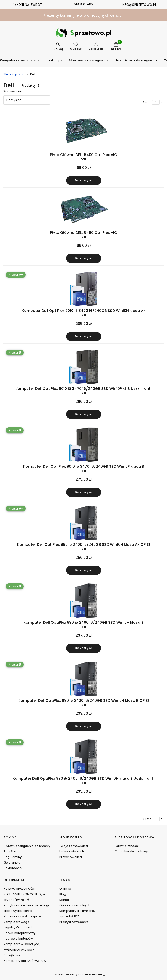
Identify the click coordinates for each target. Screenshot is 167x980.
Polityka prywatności (19, 889)
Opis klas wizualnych (75, 905)
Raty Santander (15, 851)
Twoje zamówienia (74, 846)
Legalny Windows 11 (18, 927)
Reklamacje (13, 868)
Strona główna (14, 74)
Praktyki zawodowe (74, 922)
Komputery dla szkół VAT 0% (25, 961)
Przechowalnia (71, 857)
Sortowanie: (13, 91)
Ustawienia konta (72, 851)
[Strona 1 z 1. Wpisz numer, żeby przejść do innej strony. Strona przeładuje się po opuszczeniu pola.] (156, 102)
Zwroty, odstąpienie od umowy (27, 846)
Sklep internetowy (78, 974)
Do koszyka (83, 180)
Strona (147, 102)
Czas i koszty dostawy (131, 851)
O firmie (65, 889)
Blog (63, 894)
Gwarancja (12, 862)
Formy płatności (127, 846)
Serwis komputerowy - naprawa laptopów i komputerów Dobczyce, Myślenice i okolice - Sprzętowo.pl (22, 944)
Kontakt (65, 900)
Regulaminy (13, 857)
